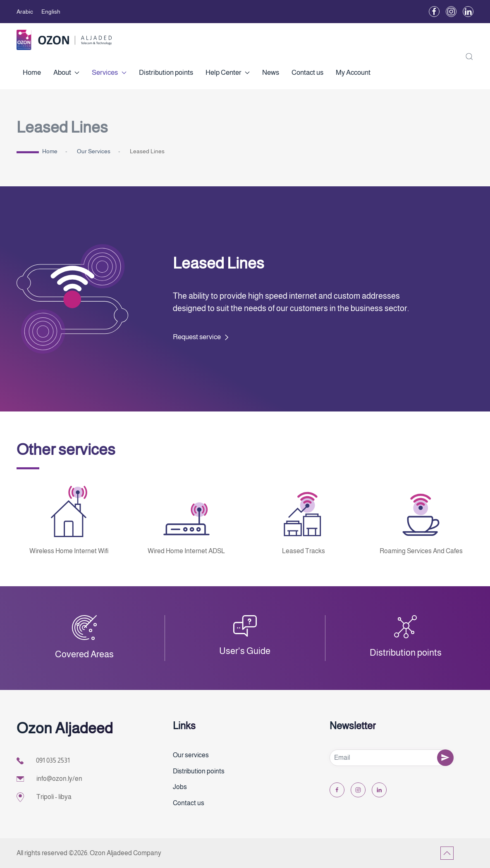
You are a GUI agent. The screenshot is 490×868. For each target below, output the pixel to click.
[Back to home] (64, 40)
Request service (197, 337)
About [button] (66, 73)
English (51, 12)
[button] (469, 56)
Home (32, 73)
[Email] (392, 758)
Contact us (307, 73)
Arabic (25, 12)
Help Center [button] (228, 73)
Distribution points (166, 73)
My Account (353, 73)
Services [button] (109, 73)
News (271, 73)
